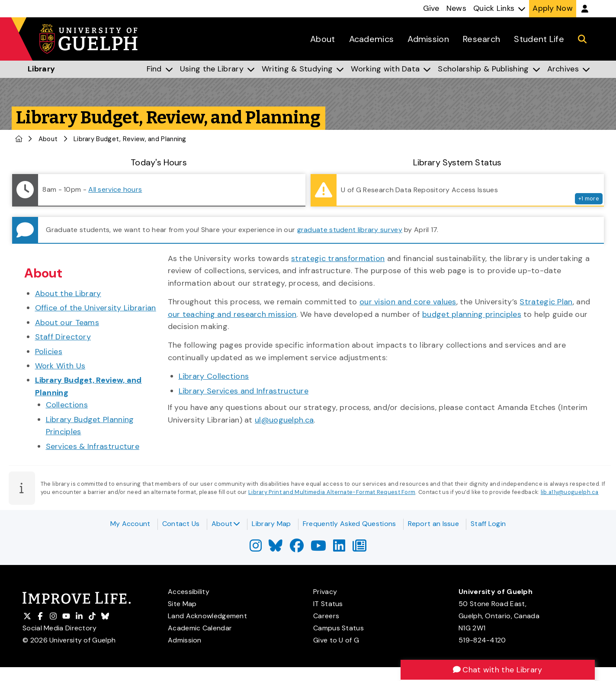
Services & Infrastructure (93, 446)
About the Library (68, 294)
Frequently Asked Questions (350, 524)
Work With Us (60, 366)
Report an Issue (434, 524)
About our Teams (67, 323)
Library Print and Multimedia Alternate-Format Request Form (332, 492)
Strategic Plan (546, 302)
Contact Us (181, 524)
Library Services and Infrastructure (244, 391)
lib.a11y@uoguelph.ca (570, 492)
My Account (130, 524)
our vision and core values (408, 302)
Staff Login (488, 524)
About (226, 524)
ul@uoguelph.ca (284, 420)
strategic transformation (338, 258)
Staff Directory (63, 337)
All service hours (115, 189)
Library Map (271, 524)
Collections (67, 405)
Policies (49, 352)
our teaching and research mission (232, 314)
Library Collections (214, 376)
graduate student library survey (350, 230)
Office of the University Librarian (96, 308)
